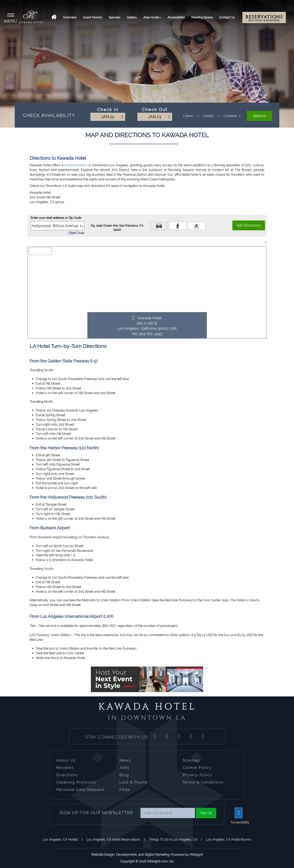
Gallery (132, 17)
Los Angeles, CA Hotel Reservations (114, 839)
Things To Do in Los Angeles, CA (173, 839)
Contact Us (227, 17)
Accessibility (176, 17)
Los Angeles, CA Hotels (60, 839)
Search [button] (259, 116)
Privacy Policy (198, 775)
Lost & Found (133, 782)
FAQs (125, 790)
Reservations (264, 18)
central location (76, 165)
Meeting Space (202, 17)
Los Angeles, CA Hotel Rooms (229, 839)
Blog (124, 775)
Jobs (124, 767)
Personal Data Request (80, 790)
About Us (66, 760)
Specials (114, 17)
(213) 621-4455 (150, 334)
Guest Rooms (92, 17)
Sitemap (191, 760)
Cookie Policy (197, 767)
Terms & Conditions (203, 782)
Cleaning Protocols (76, 782)
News (125, 760)
